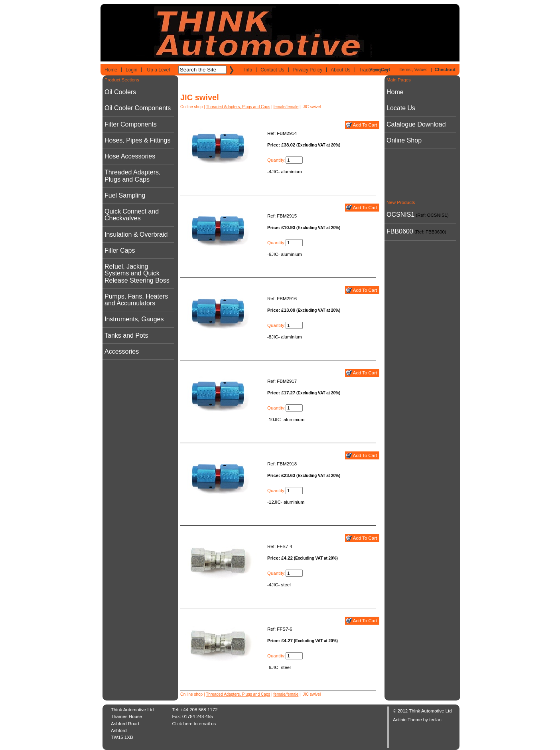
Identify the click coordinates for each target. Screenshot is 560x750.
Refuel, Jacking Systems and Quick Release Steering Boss (137, 273)
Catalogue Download (416, 124)
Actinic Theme (407, 720)
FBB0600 (400, 231)
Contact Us (272, 70)
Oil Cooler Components (138, 108)
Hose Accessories (130, 156)
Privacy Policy (308, 70)
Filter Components (131, 124)
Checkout (445, 69)
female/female (286, 107)
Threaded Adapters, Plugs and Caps (133, 176)
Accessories (122, 351)
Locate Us (401, 108)
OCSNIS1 (400, 215)
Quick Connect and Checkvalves (132, 215)
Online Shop (404, 140)
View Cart (380, 69)
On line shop (191, 107)
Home (111, 70)
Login (131, 70)
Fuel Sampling (125, 195)
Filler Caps (120, 250)
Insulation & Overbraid (136, 234)
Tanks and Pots (126, 335)
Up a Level (159, 70)
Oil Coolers (120, 92)
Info (248, 70)
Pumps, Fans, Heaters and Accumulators (136, 300)
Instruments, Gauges (134, 319)
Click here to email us (194, 724)
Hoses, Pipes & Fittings (137, 140)
